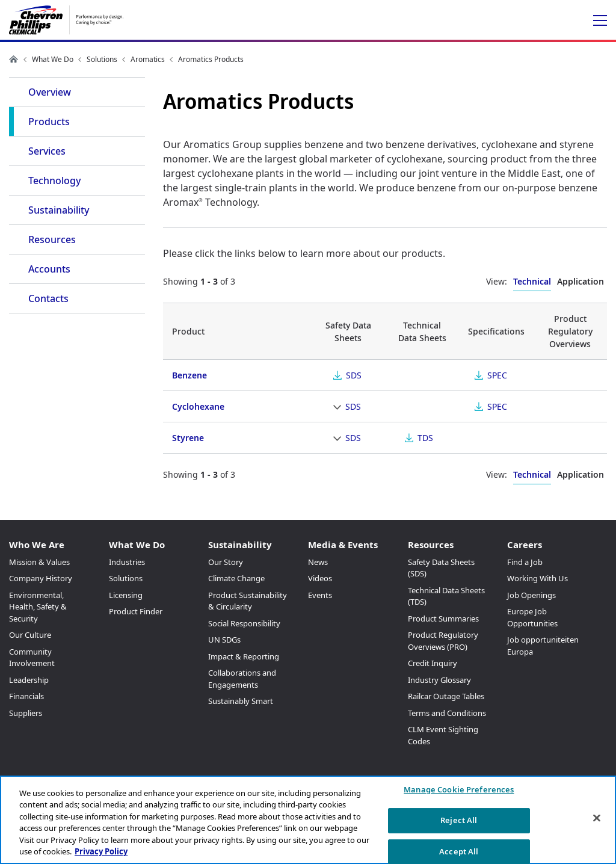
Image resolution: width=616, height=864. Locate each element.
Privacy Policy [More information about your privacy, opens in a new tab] (101, 851)
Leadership (29, 680)
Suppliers (26, 713)
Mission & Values (39, 562)
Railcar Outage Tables (446, 696)
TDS (425, 438)
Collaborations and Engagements (242, 679)
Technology (54, 181)
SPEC (497, 375)
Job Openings (531, 595)
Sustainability (59, 210)
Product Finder (136, 611)
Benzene (189, 375)
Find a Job (525, 562)
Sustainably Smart (241, 701)
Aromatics (148, 59)
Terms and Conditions (447, 713)
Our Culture (30, 635)
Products (49, 122)
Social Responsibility (244, 623)
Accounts (49, 269)
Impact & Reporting (244, 656)
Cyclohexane (198, 406)
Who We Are (37, 545)
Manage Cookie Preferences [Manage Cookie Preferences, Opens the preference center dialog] (459, 790)
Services (47, 151)
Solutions (102, 59)
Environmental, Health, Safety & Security (38, 607)
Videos (320, 578)
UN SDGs (224, 640)
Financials (26, 696)
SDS (354, 375)
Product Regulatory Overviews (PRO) (443, 641)
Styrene (188, 438)
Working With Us (537, 578)
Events (320, 595)
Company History (41, 578)
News (318, 562)
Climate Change (236, 578)
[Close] (597, 818)
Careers (525, 545)
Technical (532, 281)
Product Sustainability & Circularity (248, 601)
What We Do (53, 59)
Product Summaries (443, 619)
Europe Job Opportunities (532, 617)
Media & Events (343, 545)
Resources (52, 239)
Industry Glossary (439, 680)
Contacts (48, 298)
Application (581, 281)
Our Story (226, 562)
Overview (50, 92)
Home (14, 59)
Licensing (126, 595)
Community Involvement (32, 658)
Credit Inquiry (433, 663)
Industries (127, 562)
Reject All (459, 820)
